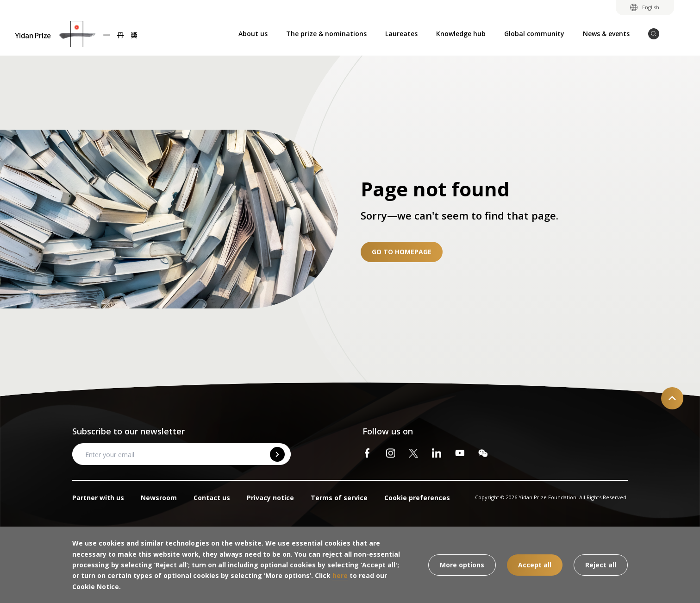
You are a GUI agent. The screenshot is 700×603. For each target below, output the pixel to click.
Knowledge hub (461, 34)
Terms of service (339, 498)
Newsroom (159, 498)
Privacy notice (270, 498)
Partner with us (98, 498)
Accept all (535, 565)
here (340, 575)
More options (462, 565)
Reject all (601, 565)
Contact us (212, 498)
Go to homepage (402, 252)
